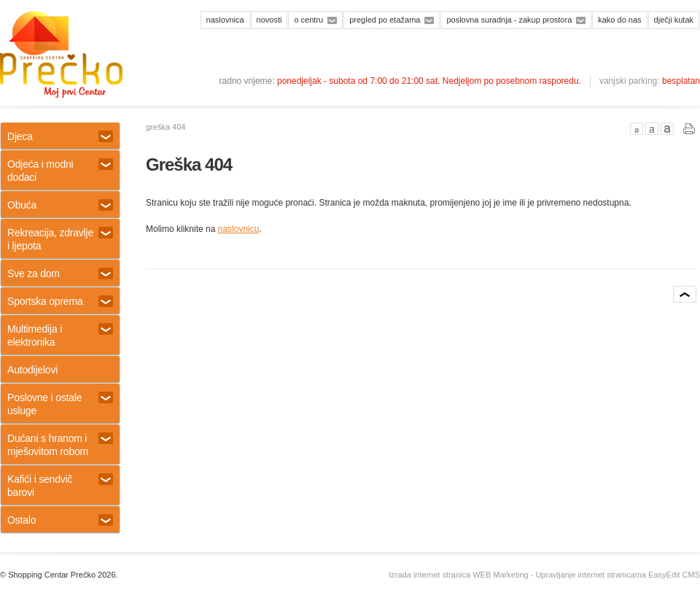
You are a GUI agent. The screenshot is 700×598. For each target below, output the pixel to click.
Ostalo (60, 520)
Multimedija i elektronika (60, 335)
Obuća (60, 205)
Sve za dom (60, 273)
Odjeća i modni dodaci (60, 171)
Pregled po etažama (385, 20)
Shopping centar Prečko (61, 55)
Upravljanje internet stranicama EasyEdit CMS (618, 575)
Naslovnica (225, 20)
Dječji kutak (674, 20)
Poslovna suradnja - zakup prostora (509, 20)
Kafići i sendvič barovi (60, 486)
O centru (308, 20)
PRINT (689, 129)
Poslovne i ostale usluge (60, 404)
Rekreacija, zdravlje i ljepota (60, 239)
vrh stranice (685, 294)
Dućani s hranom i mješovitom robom (60, 445)
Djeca (60, 136)
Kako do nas (619, 20)
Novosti (269, 20)
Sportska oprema (60, 301)
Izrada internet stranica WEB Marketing (458, 575)
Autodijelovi (32, 370)
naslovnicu (239, 229)
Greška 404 (166, 127)
